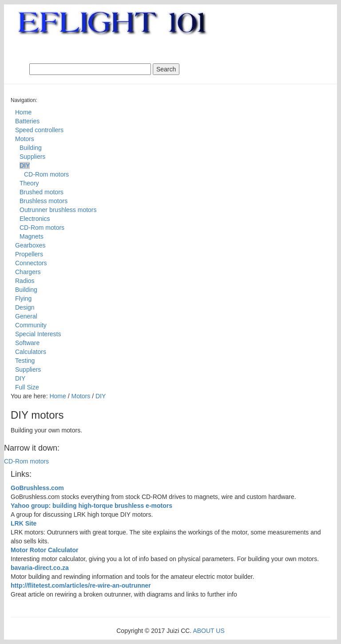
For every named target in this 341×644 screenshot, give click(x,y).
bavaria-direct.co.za (40, 568)
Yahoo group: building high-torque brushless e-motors (91, 506)
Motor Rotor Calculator (44, 550)
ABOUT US (208, 631)
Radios (25, 281)
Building (31, 148)
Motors (25, 139)
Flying (23, 298)
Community (31, 325)
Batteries (27, 121)
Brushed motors (42, 192)
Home (23, 112)
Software (27, 343)
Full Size (27, 387)
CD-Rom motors (46, 174)
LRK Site (24, 523)
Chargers (28, 272)
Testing (25, 361)
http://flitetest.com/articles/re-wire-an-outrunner (81, 585)
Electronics (35, 219)
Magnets (32, 236)
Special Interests (38, 334)
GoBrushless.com (37, 488)
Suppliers (32, 157)
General (26, 316)
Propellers (29, 254)
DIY (25, 165)
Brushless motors (44, 201)
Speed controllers (39, 130)
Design (25, 307)
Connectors (31, 263)
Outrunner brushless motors (58, 210)
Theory (29, 183)
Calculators (31, 352)
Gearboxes (30, 245)
